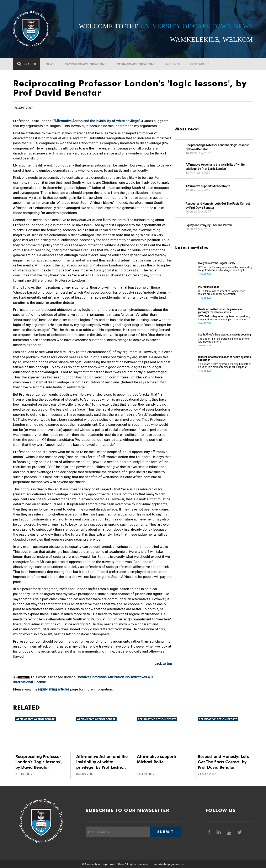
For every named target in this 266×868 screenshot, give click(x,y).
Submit (165, 832)
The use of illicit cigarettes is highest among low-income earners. (224, 340)
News (50, 64)
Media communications (136, 64)
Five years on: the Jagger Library (217, 263)
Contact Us (200, 64)
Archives (173, 64)
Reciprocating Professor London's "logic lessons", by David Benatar (217, 147)
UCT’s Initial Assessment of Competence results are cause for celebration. (222, 293)
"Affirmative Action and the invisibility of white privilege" (97, 121)
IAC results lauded (209, 287)
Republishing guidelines (168, 864)
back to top (163, 664)
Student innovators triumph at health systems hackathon (224, 359)
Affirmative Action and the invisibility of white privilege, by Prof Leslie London (215, 167)
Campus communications (85, 64)
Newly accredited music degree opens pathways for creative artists (220, 311)
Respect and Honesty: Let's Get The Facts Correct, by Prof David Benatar (218, 206)
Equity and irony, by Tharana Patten (209, 225)
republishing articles (54, 689)
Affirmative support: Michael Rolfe (208, 186)
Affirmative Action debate (35, 719)
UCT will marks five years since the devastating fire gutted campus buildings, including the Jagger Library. (225, 269)
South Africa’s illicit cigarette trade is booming (224, 335)
